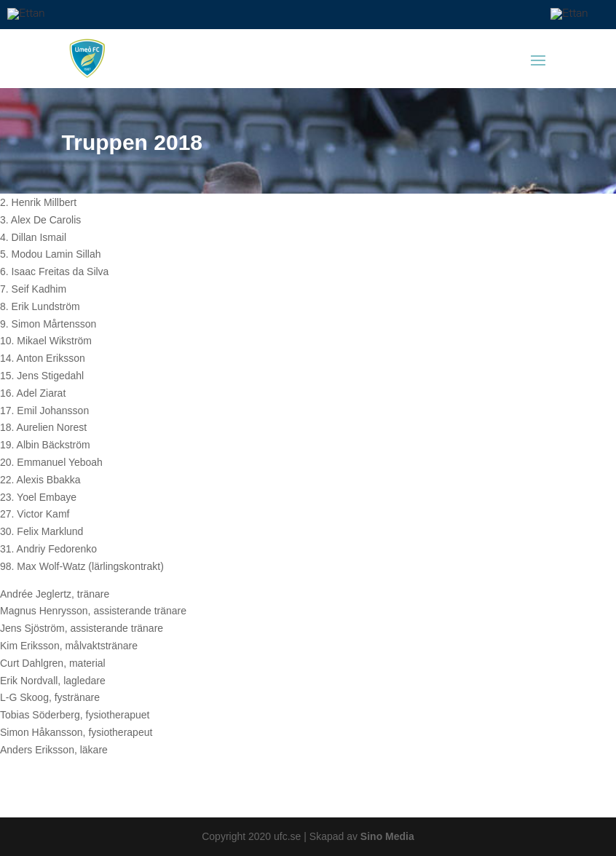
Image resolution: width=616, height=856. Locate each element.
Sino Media (387, 836)
